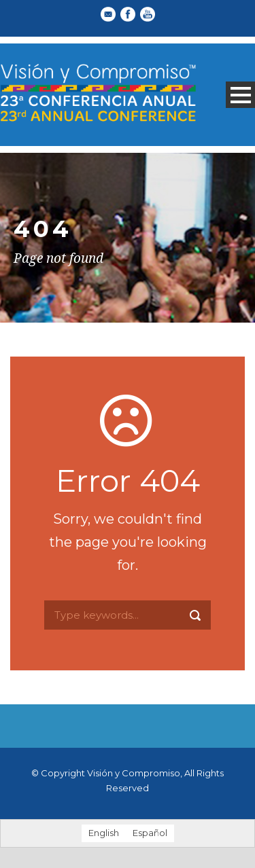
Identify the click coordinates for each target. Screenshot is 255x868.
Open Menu (240, 95)
